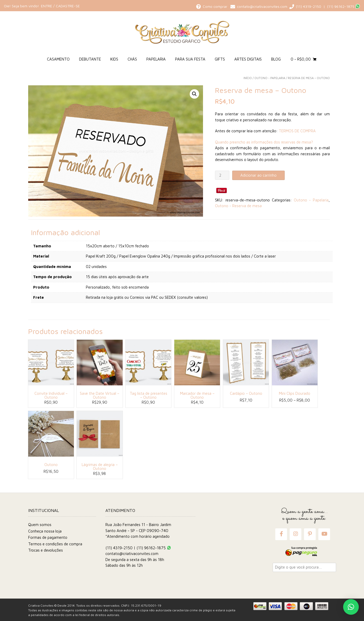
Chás (132, 59)
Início (248, 78)
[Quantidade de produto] (222, 175)
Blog (276, 59)
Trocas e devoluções (46, 550)
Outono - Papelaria (270, 78)
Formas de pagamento (48, 537)
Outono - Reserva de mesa (238, 206)
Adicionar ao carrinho (258, 175)
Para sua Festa (190, 59)
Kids (114, 59)
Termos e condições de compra (55, 544)
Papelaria (156, 59)
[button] (194, 94)
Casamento (58, 59)
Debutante (90, 59)
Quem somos (40, 525)
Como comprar (213, 6)
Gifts (220, 59)
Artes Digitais (248, 59)
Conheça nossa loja (45, 531)
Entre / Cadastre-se (60, 6)
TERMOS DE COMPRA (297, 131)
